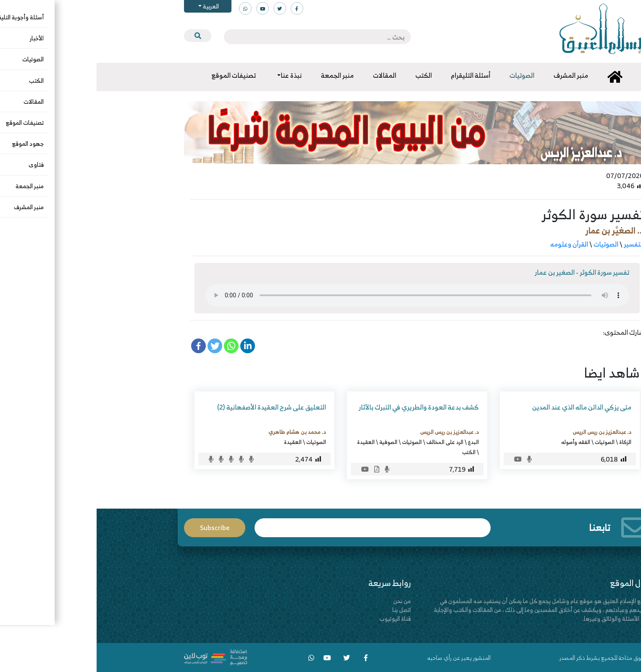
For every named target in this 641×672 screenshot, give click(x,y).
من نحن (305, 601)
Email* (276, 528)
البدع (377, 442)
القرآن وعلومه (473, 244)
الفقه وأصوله (479, 442)
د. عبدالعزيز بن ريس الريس (505, 432)
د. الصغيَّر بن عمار (518, 230)
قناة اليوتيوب (298, 618)
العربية (114, 6)
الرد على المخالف (348, 442)
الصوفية (292, 442)
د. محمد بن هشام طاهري (201, 432)
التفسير (537, 244)
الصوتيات (509, 244)
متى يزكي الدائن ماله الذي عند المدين (485, 407)
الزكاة (529, 442)
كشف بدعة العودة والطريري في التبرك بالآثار (322, 407)
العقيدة (269, 442)
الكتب (372, 452)
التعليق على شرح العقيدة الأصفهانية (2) (175, 407)
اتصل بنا (305, 610)
